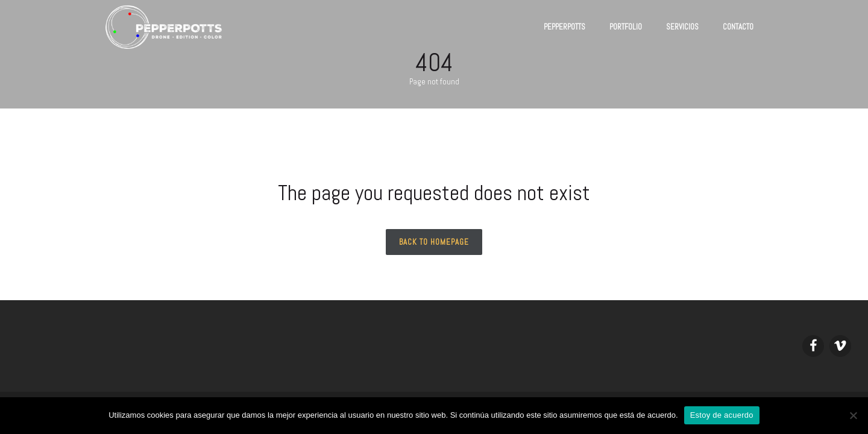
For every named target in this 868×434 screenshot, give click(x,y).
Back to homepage (434, 242)
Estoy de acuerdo (722, 415)
